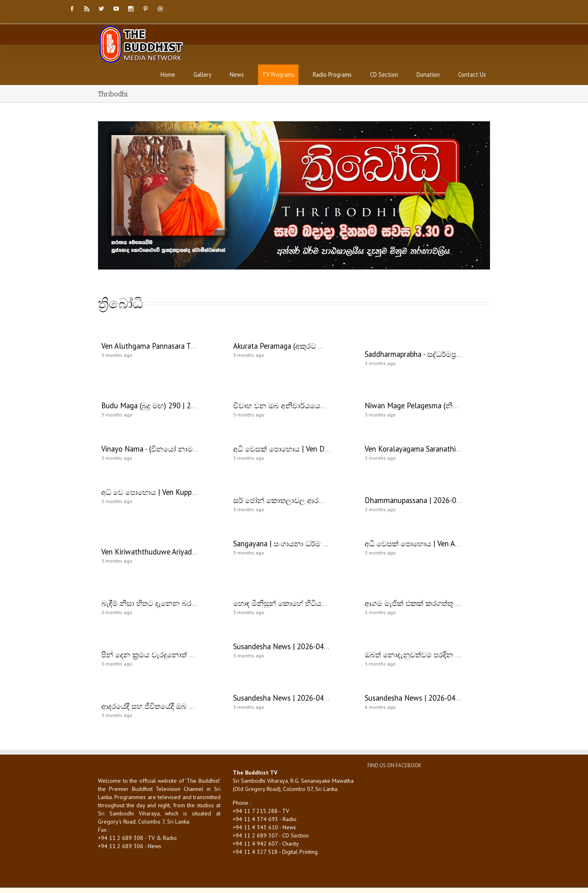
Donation (428, 75)
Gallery (203, 75)
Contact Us (472, 75)
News (237, 75)
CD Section (384, 75)
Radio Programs (332, 75)
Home (168, 75)
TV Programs (278, 75)
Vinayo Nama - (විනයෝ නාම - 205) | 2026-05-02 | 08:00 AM (197, 449)
